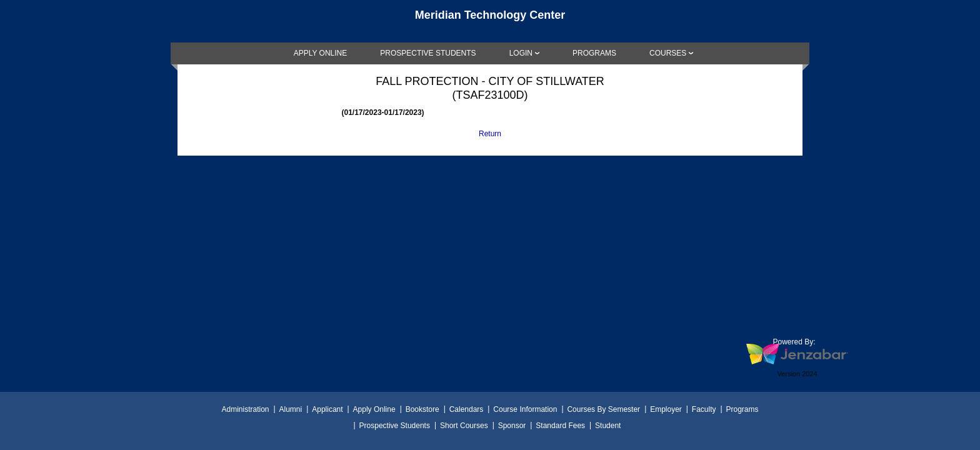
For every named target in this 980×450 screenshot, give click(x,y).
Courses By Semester (603, 409)
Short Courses (464, 426)
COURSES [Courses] (668, 53)
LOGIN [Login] (521, 53)
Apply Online (374, 409)
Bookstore (422, 409)
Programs (742, 409)
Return (490, 134)
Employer (666, 409)
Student (608, 426)
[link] (321, 53)
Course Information (525, 409)
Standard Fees (560, 426)
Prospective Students (395, 426)
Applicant (327, 409)
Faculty (704, 409)
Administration (245, 409)
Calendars (467, 409)
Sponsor (512, 426)
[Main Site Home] (490, 21)
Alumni (291, 409)
